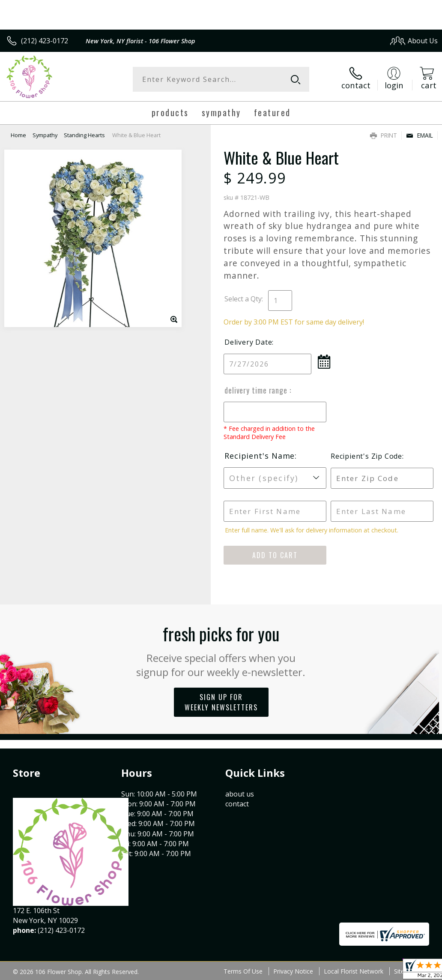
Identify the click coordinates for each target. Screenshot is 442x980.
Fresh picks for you (221, 650)
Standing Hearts (84, 135)
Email (420, 135)
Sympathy (45, 135)
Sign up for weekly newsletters (221, 702)
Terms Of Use (243, 971)
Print (384, 135)
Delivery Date (248, 342)
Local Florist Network (354, 971)
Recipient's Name (260, 456)
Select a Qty (243, 299)
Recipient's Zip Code (366, 456)
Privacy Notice (293, 971)
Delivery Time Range (257, 390)
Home (18, 135)
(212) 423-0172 (45, 41)
